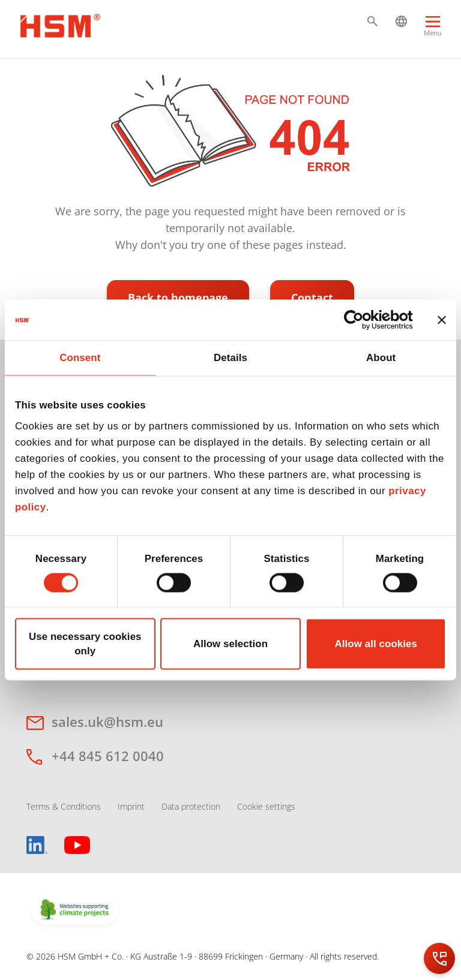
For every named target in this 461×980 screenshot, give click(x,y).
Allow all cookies (376, 644)
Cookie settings (266, 806)
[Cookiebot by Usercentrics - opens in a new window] (360, 320)
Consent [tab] (80, 358)
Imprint (131, 806)
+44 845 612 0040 (108, 756)
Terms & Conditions (64, 806)
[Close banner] (442, 320)
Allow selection (230, 644)
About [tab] (381, 358)
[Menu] (433, 31)
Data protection (191, 806)
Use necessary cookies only (85, 644)
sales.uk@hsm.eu (107, 722)
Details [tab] (230, 358)
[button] (372, 21)
